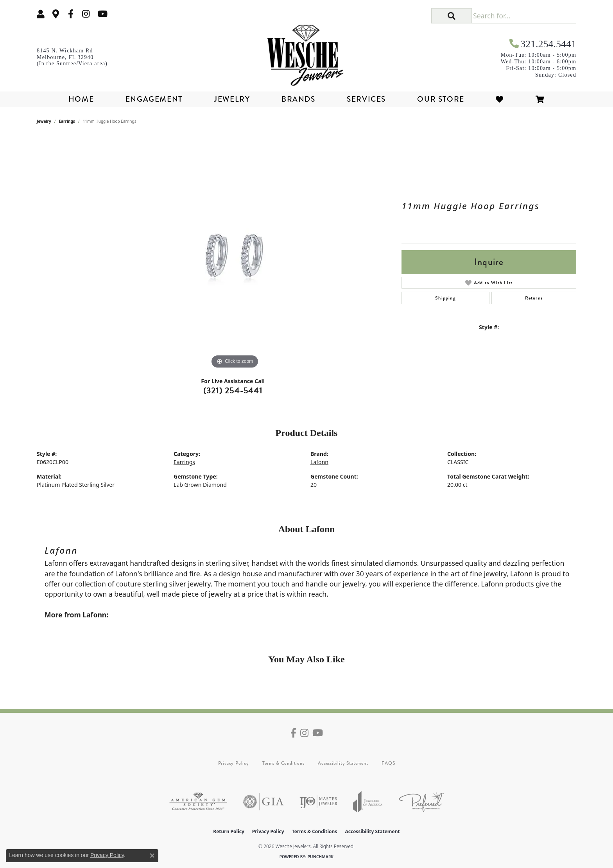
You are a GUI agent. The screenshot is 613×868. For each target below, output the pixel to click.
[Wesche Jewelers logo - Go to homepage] (306, 52)
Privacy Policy (234, 763)
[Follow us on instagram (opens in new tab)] (86, 14)
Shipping (445, 298)
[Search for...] (524, 16)
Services (366, 99)
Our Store (441, 99)
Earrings (67, 121)
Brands (298, 99)
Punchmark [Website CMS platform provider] (321, 857)
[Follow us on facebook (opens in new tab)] (71, 14)
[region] (235, 253)
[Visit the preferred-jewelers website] (421, 802)
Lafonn (319, 462)
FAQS (388, 763)
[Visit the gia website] (263, 802)
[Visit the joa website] (368, 802)
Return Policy (229, 831)
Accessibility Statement (343, 763)
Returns (534, 298)
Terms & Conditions (283, 763)
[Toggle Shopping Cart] (540, 99)
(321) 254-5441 (233, 390)
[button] (41, 14)
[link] (56, 14)
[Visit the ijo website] (318, 802)
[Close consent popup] (152, 855)
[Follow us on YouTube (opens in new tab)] (103, 14)
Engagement (154, 99)
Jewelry (232, 99)
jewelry (44, 121)
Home (81, 99)
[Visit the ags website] (198, 802)
